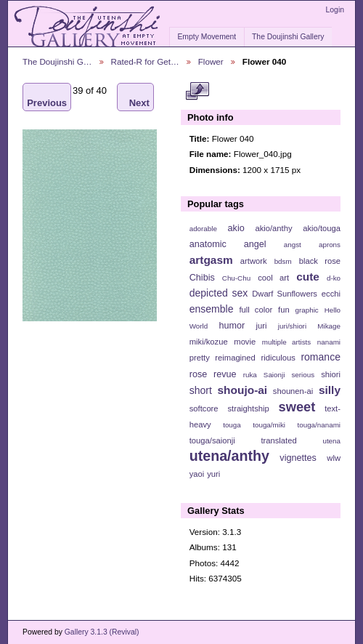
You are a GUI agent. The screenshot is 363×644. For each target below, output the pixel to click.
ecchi (331, 294)
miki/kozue (209, 342)
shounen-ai (293, 391)
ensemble (212, 309)
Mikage (329, 326)
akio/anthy (273, 228)
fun (284, 310)
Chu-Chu (236, 278)
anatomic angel (228, 244)
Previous (47, 97)
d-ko (334, 278)
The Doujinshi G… (57, 61)
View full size (197, 92)
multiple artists (286, 342)
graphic (307, 310)
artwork (254, 261)
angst (293, 245)
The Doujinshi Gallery (288, 37)
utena (331, 441)
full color (256, 310)
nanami (329, 342)
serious (303, 375)
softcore (204, 408)
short (201, 390)
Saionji (274, 375)
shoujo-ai (243, 390)
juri (262, 326)
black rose (320, 261)
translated (278, 440)
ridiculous (278, 358)
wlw (334, 458)
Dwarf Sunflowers (285, 294)
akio (236, 228)
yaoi (197, 474)
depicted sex (219, 293)
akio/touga (322, 228)
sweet (297, 407)
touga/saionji (212, 440)
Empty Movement (207, 37)
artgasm (211, 260)
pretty (200, 358)
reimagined (235, 358)
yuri (213, 474)
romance (321, 357)
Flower (211, 61)
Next (139, 97)
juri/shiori (292, 326)
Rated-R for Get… (145, 61)
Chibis (202, 278)
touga (232, 425)
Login (335, 10)
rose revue (213, 374)
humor (232, 326)
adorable (203, 229)
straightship (248, 408)
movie (245, 342)
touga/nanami (319, 425)
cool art (273, 278)
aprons (330, 245)
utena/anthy (229, 456)
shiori (331, 374)
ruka (250, 375)
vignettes (298, 458)
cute (308, 277)
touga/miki (269, 425)
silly (330, 390)
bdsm (283, 261)
